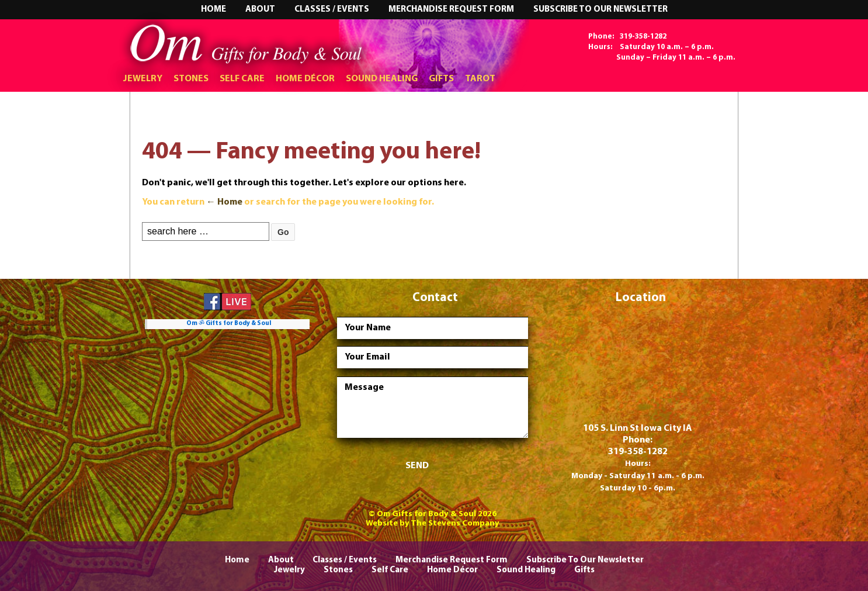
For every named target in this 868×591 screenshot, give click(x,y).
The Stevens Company (455, 523)
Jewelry (143, 79)
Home (213, 10)
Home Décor (305, 79)
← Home (224, 202)
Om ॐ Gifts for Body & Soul (229, 324)
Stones (191, 79)
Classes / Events (332, 10)
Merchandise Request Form (451, 10)
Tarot (480, 79)
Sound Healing (382, 79)
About (260, 10)
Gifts (441, 79)
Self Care (242, 79)
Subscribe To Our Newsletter (600, 10)
